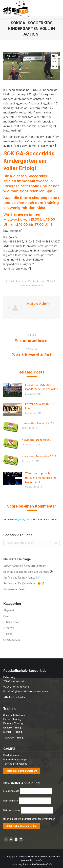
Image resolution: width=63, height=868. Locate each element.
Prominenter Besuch (15, 589)
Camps (7, 616)
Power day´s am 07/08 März (40, 406)
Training (8, 634)
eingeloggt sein (23, 519)
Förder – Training (12, 719)
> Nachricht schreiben (15, 697)
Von (34, 281)
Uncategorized (12, 640)
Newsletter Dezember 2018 (39, 456)
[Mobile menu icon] (58, 8)
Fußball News (11, 622)
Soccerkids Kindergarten (16, 715)
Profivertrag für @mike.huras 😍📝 (24, 583)
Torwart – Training (13, 738)
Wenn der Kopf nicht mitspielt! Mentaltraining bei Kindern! (40, 478)
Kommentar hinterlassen (32, 285)
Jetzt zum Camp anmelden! (22, 771)
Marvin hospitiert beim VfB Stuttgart (24, 566)
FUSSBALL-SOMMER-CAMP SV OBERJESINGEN (41, 387)
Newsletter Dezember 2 (37, 440)
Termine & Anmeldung (15, 764)
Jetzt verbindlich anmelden (22, 826)
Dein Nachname (12, 810)
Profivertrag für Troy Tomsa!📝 (22, 578)
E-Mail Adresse (12, 791)
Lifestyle (9, 628)
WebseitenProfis (44, 864)
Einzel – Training (12, 728)
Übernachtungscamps (15, 760)
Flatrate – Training (13, 723)
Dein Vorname (11, 801)
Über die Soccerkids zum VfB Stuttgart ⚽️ (28, 572)
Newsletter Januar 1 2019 (38, 423)
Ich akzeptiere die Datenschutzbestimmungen (31, 819)
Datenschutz (28, 860)
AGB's (39, 860)
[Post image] (13, 390)
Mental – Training (13, 732)
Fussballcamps (11, 755)
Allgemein (11, 56)
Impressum (54, 857)
